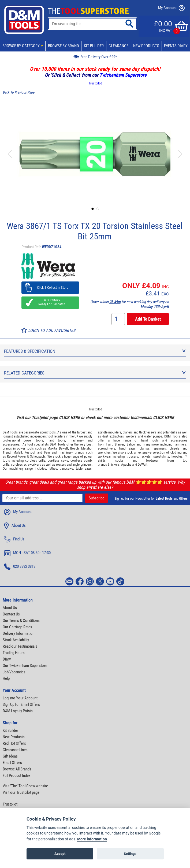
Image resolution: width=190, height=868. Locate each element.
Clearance (118, 46)
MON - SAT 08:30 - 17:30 (27, 553)
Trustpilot (95, 83)
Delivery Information (18, 633)
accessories (11, 444)
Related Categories (95, 373)
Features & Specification (95, 351)
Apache (126, 464)
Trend (7, 452)
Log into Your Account (20, 698)
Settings (130, 854)
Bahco (131, 444)
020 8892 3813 (20, 567)
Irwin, (109, 444)
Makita (52, 448)
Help (6, 678)
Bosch (74, 448)
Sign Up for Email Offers (21, 704)
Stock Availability (16, 640)
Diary (7, 659)
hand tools (56, 440)
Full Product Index (17, 776)
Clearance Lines (15, 750)
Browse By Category (24, 46)
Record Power (17, 456)
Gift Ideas (10, 756)
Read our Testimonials (20, 646)
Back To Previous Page (18, 92)
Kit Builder (94, 46)
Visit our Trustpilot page (21, 792)
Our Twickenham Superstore (25, 666)
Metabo (86, 448)
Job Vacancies (14, 672)
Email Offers (12, 763)
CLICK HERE (69, 418)
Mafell (18, 452)
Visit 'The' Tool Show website (25, 786)
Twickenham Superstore (123, 75)
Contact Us (11, 614)
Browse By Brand (64, 46)
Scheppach (37, 456)
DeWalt (143, 464)
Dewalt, (64, 448)
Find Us (14, 539)
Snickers (114, 464)
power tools (33, 440)
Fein (47, 452)
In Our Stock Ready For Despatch (50, 302)
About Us (15, 526)
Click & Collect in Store (50, 288)
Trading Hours (14, 653)
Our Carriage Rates (17, 627)
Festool (30, 452)
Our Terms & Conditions (21, 621)
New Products (146, 46)
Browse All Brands (17, 769)
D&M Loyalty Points (18, 711)
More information (92, 839)
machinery (77, 440)
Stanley (119, 444)
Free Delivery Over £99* (95, 56)
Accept (60, 854)
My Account (171, 8)
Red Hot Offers (14, 743)
